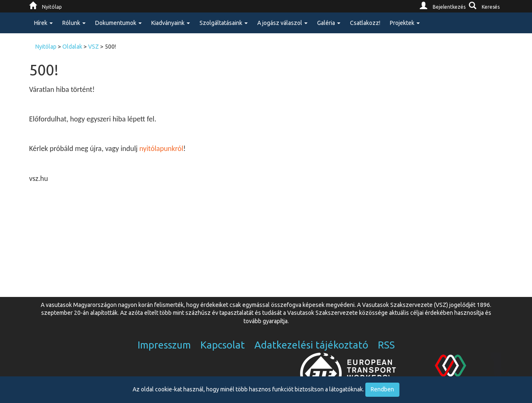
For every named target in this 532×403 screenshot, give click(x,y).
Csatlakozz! (365, 23)
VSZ (94, 47)
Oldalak (72, 47)
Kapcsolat (223, 345)
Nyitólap (46, 47)
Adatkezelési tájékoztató (311, 345)
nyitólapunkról (161, 148)
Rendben (382, 389)
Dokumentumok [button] (118, 23)
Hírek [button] (43, 23)
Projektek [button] (405, 23)
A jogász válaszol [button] (282, 23)
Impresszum (164, 345)
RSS (386, 345)
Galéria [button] (329, 23)
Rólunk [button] (74, 23)
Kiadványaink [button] (171, 23)
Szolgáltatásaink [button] (224, 23)
